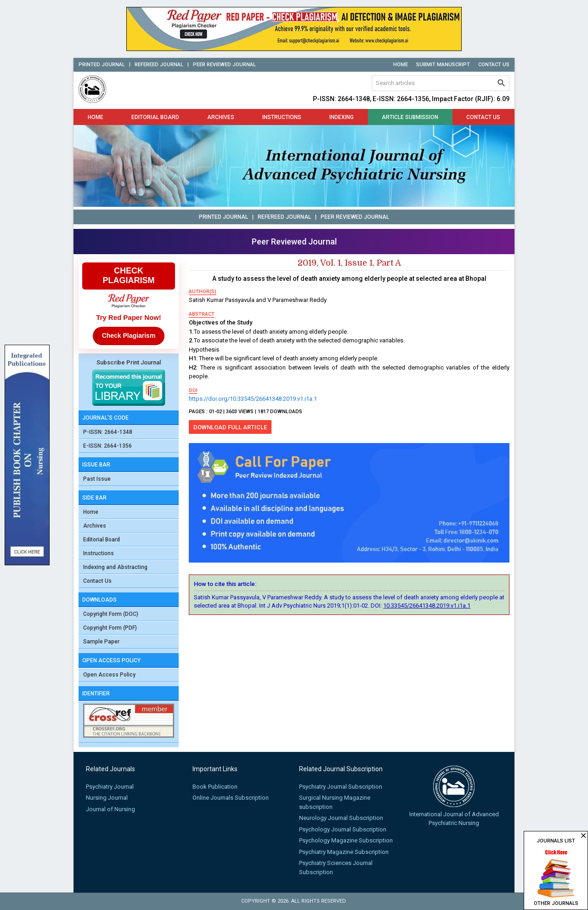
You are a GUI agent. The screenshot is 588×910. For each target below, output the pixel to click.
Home (401, 65)
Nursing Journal (107, 798)
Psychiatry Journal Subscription (341, 787)
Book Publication (215, 787)
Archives (221, 117)
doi (193, 390)
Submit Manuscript (443, 65)
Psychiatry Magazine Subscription (344, 852)
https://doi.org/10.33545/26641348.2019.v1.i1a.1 (253, 399)
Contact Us (494, 65)
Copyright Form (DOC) (111, 614)
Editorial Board (155, 117)
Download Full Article (230, 427)
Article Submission (410, 117)
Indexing (342, 117)
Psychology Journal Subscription (343, 829)
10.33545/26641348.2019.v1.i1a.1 (427, 606)
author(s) (203, 292)
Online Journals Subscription (231, 798)
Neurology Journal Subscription (341, 818)
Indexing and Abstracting (115, 567)
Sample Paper (101, 642)
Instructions (282, 117)
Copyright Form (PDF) (110, 628)
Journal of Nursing (110, 809)
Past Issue (97, 479)
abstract (202, 314)
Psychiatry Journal (110, 787)
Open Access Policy (109, 675)
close (583, 836)
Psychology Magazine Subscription (346, 840)
